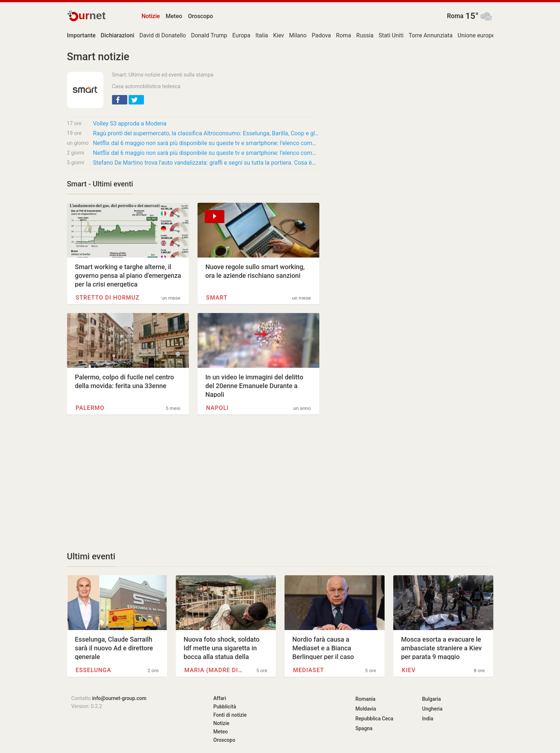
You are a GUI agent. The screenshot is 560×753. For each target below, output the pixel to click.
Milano (298, 35)
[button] (120, 100)
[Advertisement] (193, 483)
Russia (365, 35)
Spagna (364, 728)
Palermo (90, 408)
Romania (366, 699)
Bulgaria (432, 699)
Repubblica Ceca (375, 719)
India (428, 719)
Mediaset (309, 670)
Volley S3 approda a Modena (130, 124)
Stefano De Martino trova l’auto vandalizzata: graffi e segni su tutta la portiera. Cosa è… (204, 163)
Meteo (174, 16)
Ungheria (432, 709)
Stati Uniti (391, 35)
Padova (321, 35)
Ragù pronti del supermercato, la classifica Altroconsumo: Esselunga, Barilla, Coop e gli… (206, 133)
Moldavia (366, 709)
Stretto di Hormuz (108, 298)
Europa (241, 35)
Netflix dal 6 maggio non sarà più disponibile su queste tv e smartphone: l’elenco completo (206, 143)
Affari (220, 698)
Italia (262, 35)
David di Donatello (163, 35)
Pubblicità (225, 707)
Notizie (151, 16)
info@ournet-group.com (119, 698)
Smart (217, 298)
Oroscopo (201, 16)
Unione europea (478, 35)
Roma (455, 16)
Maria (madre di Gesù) (213, 670)
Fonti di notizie (230, 715)
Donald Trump (209, 35)
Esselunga (94, 670)
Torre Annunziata (430, 35)
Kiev (278, 35)
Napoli (218, 408)
